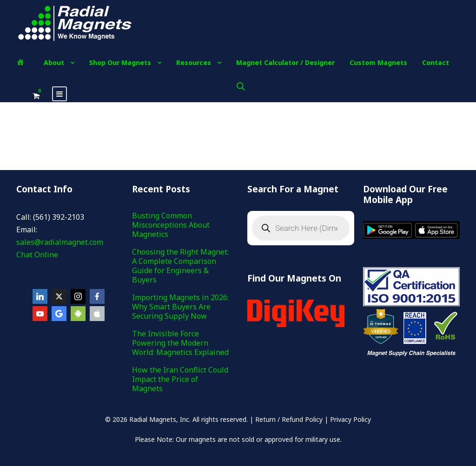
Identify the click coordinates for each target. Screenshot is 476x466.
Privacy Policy (350, 419)
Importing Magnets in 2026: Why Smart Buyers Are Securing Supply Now (180, 307)
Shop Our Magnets (120, 62)
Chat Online (37, 255)
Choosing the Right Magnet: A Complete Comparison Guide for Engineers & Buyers (180, 266)
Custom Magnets (378, 62)
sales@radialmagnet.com (60, 242)
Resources (194, 62)
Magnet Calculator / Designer (285, 62)
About (54, 62)
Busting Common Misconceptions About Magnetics (171, 225)
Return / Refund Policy (289, 419)
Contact (436, 62)
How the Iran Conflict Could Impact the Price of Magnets (180, 379)
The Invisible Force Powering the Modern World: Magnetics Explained (180, 343)
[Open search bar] (241, 86)
